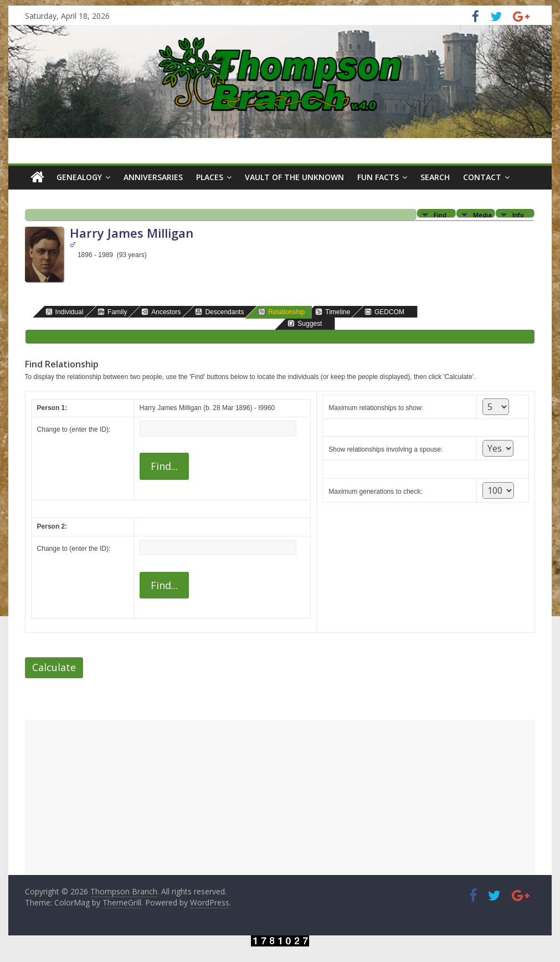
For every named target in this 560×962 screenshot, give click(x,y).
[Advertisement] (280, 797)
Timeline (333, 312)
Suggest (305, 323)
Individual (65, 312)
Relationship (281, 312)
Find (440, 214)
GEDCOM (384, 312)
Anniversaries (153, 177)
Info (518, 214)
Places (210, 177)
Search (435, 177)
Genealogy (79, 177)
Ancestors (161, 312)
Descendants (219, 312)
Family (112, 312)
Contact (482, 177)
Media (482, 214)
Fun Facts (378, 177)
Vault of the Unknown (294, 177)
